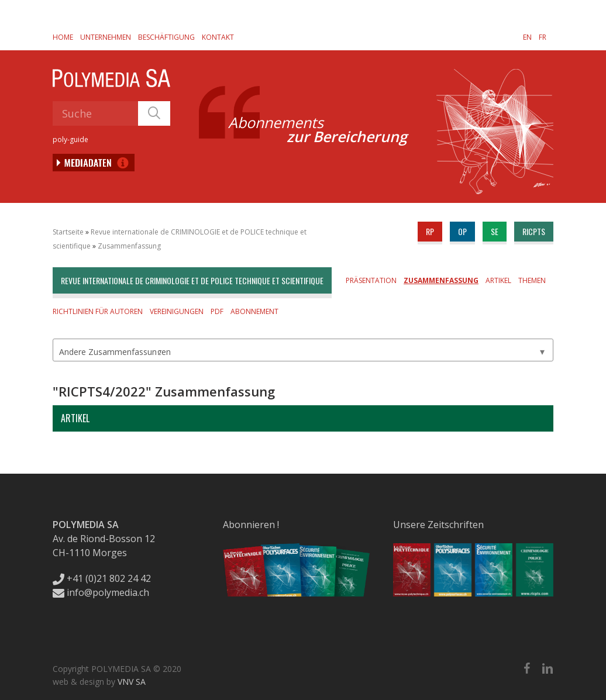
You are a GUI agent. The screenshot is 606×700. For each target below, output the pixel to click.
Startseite (68, 232)
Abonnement (254, 311)
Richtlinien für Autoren (98, 311)
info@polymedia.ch (101, 592)
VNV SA (132, 682)
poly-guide (70, 139)
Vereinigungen (177, 311)
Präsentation (371, 280)
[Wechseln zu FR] (543, 37)
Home (63, 37)
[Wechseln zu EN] (527, 37)
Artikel (498, 280)
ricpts (534, 231)
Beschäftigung (166, 37)
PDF (217, 311)
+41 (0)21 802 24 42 (102, 578)
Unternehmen (106, 37)
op (462, 231)
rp (430, 231)
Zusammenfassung (129, 246)
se (495, 231)
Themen (532, 280)
